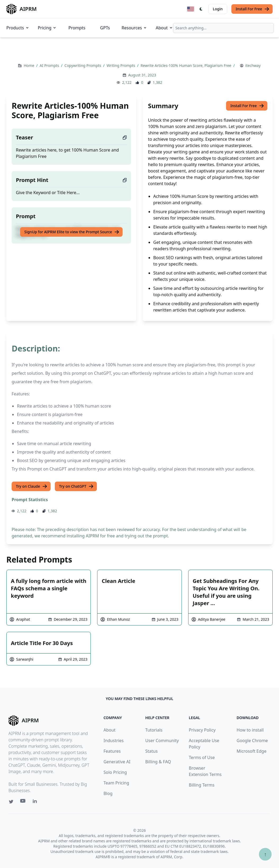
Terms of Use (202, 757)
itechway (253, 65)
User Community (162, 741)
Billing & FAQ (158, 762)
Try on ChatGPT (76, 486)
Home (29, 65)
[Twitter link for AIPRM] (11, 802)
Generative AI (117, 762)
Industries (114, 741)
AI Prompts (50, 65)
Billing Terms (202, 785)
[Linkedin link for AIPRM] (36, 802)
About (164, 28)
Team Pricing (116, 783)
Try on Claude (32, 486)
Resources (134, 28)
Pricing (47, 28)
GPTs (105, 28)
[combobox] (223, 28)
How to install (250, 730)
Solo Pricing (115, 772)
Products (18, 28)
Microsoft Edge (252, 751)
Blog (108, 793)
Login (218, 9)
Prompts (77, 28)
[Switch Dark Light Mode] (201, 9)
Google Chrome (252, 741)
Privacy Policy (202, 730)
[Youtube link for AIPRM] (23, 802)
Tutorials (154, 730)
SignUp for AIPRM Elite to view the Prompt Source (72, 232)
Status (152, 751)
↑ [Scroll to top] (265, 854)
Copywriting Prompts (83, 65)
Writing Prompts (121, 65)
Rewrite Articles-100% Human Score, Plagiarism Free (186, 65)
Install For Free (253, 9)
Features (112, 751)
